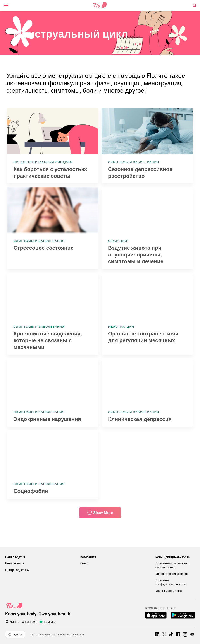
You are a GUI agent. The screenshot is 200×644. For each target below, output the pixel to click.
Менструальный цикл (71, 34)
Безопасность (15, 563)
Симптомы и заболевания (134, 162)
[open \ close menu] (6, 5)
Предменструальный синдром (43, 162)
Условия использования (172, 574)
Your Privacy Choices (169, 591)
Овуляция (118, 241)
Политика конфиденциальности (171, 582)
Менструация (121, 326)
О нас (84, 563)
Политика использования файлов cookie (173, 565)
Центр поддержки (17, 570)
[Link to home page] (100, 5)
